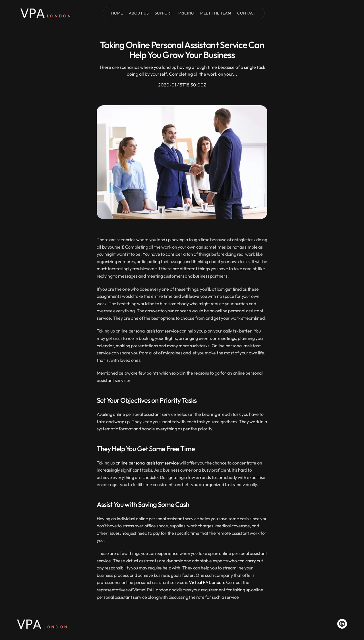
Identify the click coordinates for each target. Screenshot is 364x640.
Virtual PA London (206, 582)
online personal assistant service (147, 463)
